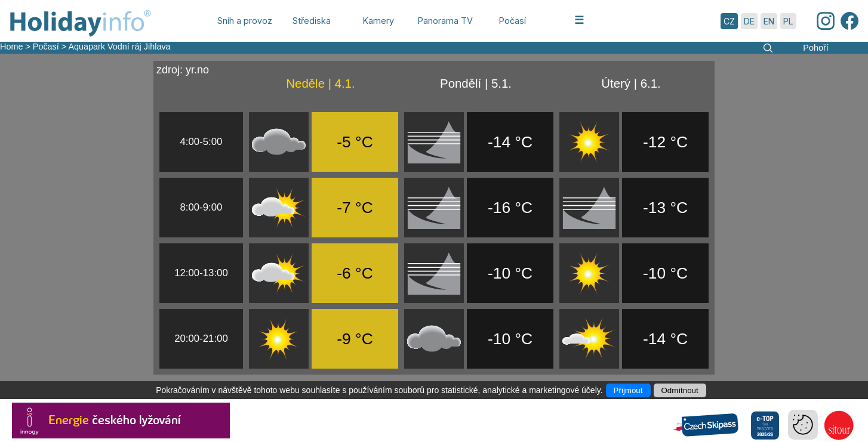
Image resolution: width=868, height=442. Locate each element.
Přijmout (628, 390)
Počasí (46, 47)
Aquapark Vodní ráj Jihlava (119, 47)
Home (11, 47)
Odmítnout (680, 390)
